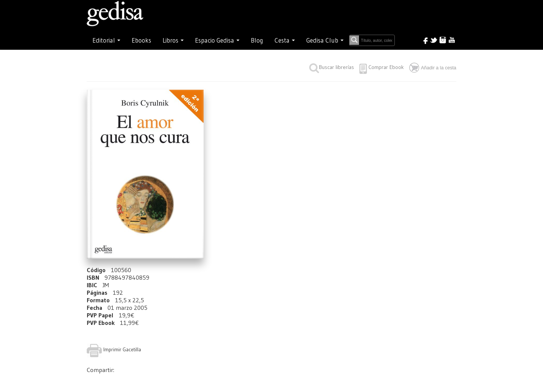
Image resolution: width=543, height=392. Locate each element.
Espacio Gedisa (217, 40)
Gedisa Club (325, 40)
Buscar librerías (332, 67)
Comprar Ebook (386, 67)
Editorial (106, 40)
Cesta (285, 40)
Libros (173, 40)
